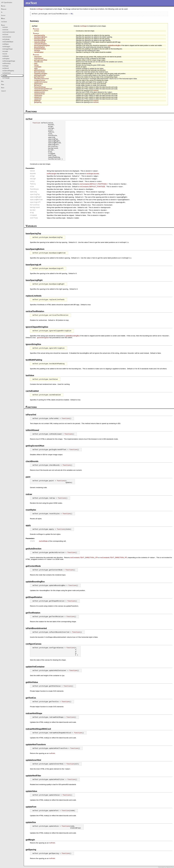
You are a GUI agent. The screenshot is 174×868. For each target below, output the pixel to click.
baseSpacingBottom (41, 37)
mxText (35, 26)
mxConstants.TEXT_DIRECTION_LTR (84, 557)
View (3, 84)
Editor (3, 6)
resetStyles (38, 67)
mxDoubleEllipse (8, 42)
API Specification (7, 3)
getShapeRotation (40, 75)
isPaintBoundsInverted (41, 79)
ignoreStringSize (40, 47)
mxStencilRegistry (8, 71)
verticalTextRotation (41, 44)
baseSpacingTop (40, 35)
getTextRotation (39, 77)
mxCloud (5, 35)
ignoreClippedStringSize (42, 45)
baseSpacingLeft (40, 39)
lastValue (37, 51)
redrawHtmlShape (40, 87)
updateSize (38, 99)
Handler (4, 9)
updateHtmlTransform (41, 90)
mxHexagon (6, 47)
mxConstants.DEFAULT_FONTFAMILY (93, 184)
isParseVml (38, 57)
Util (2, 81)
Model (3, 18)
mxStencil (6, 68)
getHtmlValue (38, 84)
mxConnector (7, 37)
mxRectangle (51, 174)
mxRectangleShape (9, 61)
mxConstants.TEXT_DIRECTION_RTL (114, 557)
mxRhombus (6, 63)
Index (3, 88)
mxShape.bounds (93, 174)
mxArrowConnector (9, 32)
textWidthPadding (40, 49)
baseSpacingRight (40, 40)
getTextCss (38, 85)
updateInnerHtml (40, 92)
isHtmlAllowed (39, 58)
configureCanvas (40, 80)
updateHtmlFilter (40, 94)
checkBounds (39, 62)
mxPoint (96, 90)
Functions (36, 29)
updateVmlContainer (41, 82)
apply (36, 69)
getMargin (37, 101)
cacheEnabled (39, 52)
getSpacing (38, 102)
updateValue (38, 96)
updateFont (38, 97)
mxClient (4, 22)
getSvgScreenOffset (41, 60)
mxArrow (5, 30)
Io (2, 12)
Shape (3, 25)
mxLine (5, 54)
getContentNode (39, 72)
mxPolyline (6, 59)
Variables (36, 33)
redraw (36, 65)
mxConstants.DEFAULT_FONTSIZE (92, 187)
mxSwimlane (7, 73)
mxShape (40, 9)
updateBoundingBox (114, 45)
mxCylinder (6, 39)
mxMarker (6, 56)
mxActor (5, 27)
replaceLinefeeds (40, 42)
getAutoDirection (40, 70)
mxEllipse (5, 44)
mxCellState (43, 541)
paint (36, 63)
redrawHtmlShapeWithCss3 (43, 89)
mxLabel (5, 51)
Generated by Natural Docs (166, 867)
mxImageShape (7, 49)
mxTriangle (6, 78)
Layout (3, 15)
